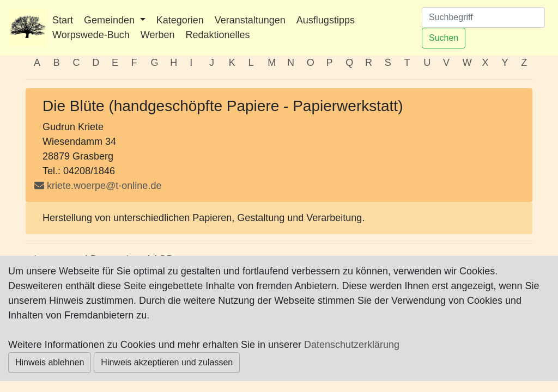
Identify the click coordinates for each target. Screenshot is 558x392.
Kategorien (180, 20)
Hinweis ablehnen (50, 362)
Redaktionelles (217, 35)
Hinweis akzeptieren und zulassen (167, 362)
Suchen (444, 38)
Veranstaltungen (250, 20)
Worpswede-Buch (91, 35)
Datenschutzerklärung (352, 345)
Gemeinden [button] (111, 20)
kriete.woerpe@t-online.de (104, 186)
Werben (158, 35)
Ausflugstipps (326, 20)
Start (63, 20)
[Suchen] (483, 17)
